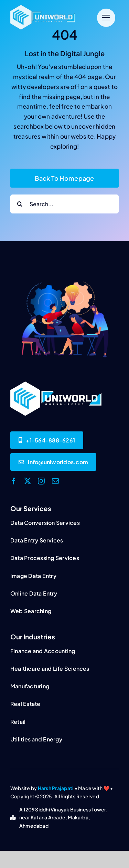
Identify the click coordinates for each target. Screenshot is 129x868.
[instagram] (41, 481)
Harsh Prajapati (56, 788)
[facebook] (14, 481)
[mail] (55, 481)
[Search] (20, 204)
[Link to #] (106, 18)
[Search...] (64, 204)
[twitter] (28, 481)
